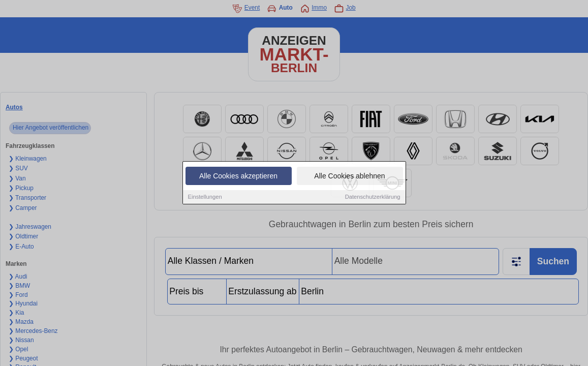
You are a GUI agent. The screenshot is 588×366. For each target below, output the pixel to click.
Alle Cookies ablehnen (349, 177)
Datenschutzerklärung (373, 198)
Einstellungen (205, 198)
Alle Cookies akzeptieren (238, 177)
